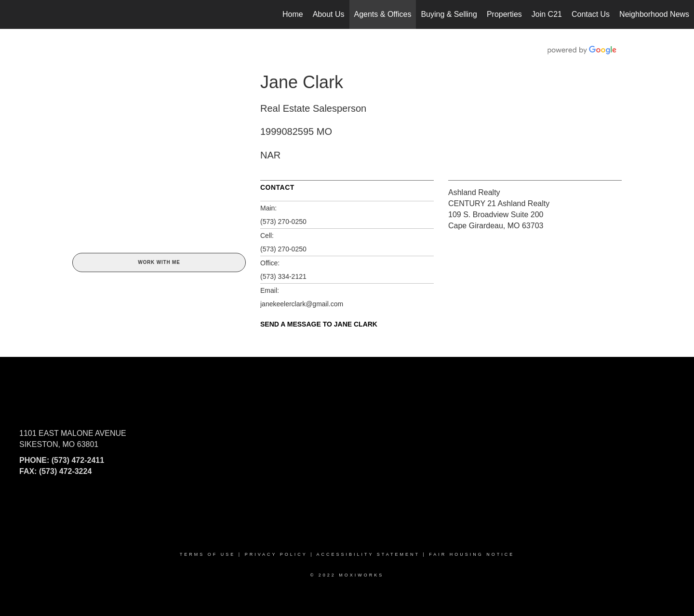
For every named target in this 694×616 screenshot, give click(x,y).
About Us (329, 14)
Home (293, 14)
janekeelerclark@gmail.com (302, 304)
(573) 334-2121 (283, 276)
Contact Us (591, 14)
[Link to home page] (12, 14)
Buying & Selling (449, 14)
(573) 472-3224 (65, 471)
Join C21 (547, 14)
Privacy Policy (276, 554)
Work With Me (159, 262)
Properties (504, 14)
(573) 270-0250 (283, 222)
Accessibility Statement (368, 554)
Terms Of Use (208, 554)
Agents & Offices (383, 14)
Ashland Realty (474, 192)
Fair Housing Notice (472, 554)
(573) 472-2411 (78, 460)
